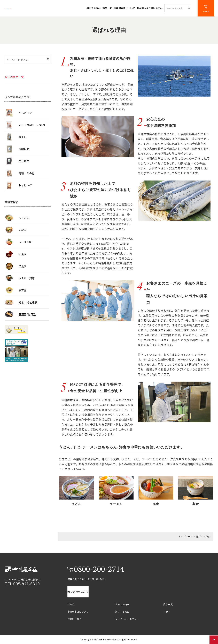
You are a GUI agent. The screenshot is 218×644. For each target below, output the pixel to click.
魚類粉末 (24, 153)
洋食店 (23, 270)
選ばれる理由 (122, 611)
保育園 (23, 294)
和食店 (23, 258)
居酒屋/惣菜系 (27, 318)
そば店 (23, 234)
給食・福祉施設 (28, 306)
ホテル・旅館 (27, 282)
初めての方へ (122, 604)
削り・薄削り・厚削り (32, 129)
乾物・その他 (27, 177)
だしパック (25, 117)
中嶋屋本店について (78, 611)
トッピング (25, 189)
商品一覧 (168, 604)
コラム (167, 611)
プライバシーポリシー (127, 619)
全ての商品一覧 (14, 81)
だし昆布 (24, 165)
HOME (71, 604)
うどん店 (24, 222)
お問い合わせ (75, 619)
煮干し (23, 141)
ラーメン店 (25, 246)
